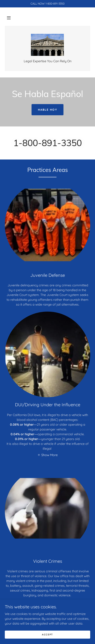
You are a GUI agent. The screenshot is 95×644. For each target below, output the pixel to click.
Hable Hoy (47, 110)
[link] (47, 45)
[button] (9, 18)
